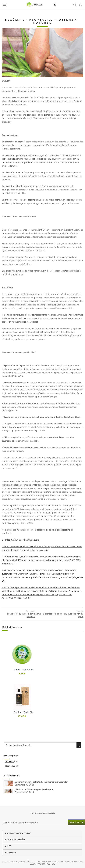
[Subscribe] (76, 822)
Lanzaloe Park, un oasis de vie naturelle (19, 614)
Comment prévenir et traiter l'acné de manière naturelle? (41, 782)
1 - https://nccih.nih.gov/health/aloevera (21, 540)
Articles (9, 761)
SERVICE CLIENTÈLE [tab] (15, 840)
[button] (52, 4)
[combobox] (42, 745)
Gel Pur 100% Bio (23, 712)
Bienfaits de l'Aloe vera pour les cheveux (34, 789)
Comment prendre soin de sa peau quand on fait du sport (59, 614)
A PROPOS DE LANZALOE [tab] (18, 833)
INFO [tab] (8, 846)
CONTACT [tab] (11, 853)
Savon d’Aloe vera (24, 670)
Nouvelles (10, 766)
